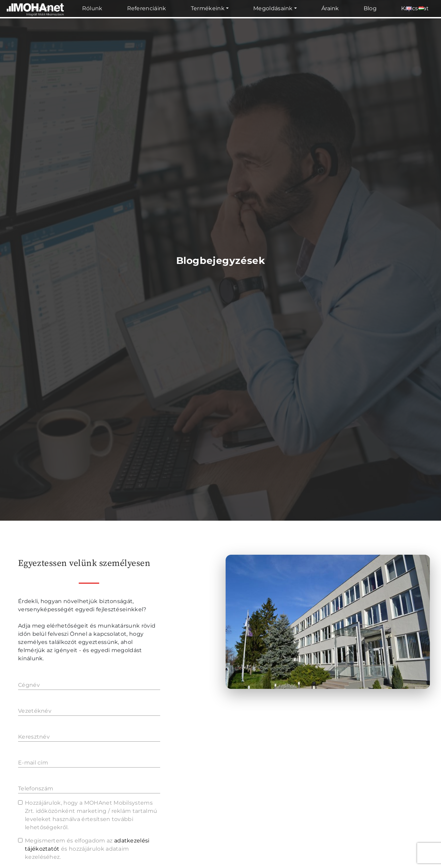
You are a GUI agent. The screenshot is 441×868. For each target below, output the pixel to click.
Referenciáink (147, 8)
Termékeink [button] (208, 8)
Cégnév (29, 685)
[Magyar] (421, 9)
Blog (370, 8)
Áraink (330, 8)
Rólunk (92, 8)
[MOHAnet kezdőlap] (36, 17)
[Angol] (409, 9)
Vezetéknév (35, 711)
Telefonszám (36, 788)
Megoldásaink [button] (273, 8)
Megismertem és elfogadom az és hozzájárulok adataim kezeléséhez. (87, 849)
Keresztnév (34, 737)
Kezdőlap (44, 8)
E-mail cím (33, 763)
